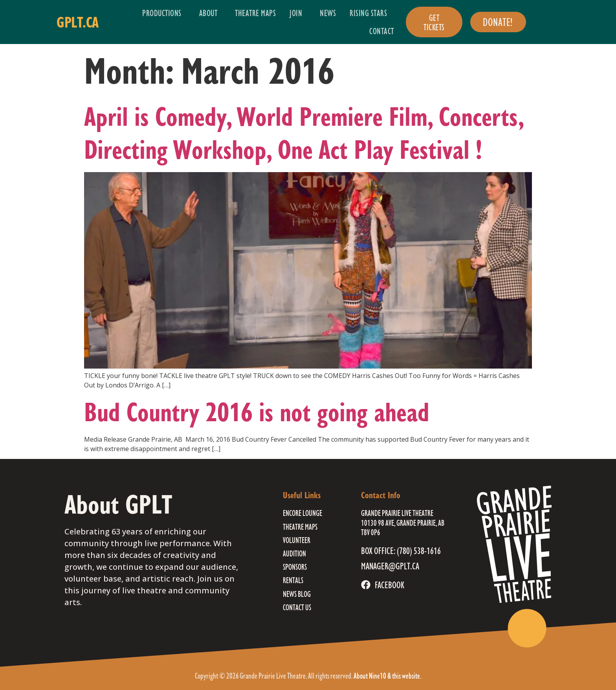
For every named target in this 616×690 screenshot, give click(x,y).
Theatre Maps (255, 13)
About (210, 13)
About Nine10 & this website (387, 676)
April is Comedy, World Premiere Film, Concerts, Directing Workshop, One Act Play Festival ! (304, 133)
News (328, 13)
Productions (164, 13)
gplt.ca (78, 22)
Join (298, 13)
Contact (382, 31)
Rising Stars (370, 13)
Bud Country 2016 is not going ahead (257, 412)
